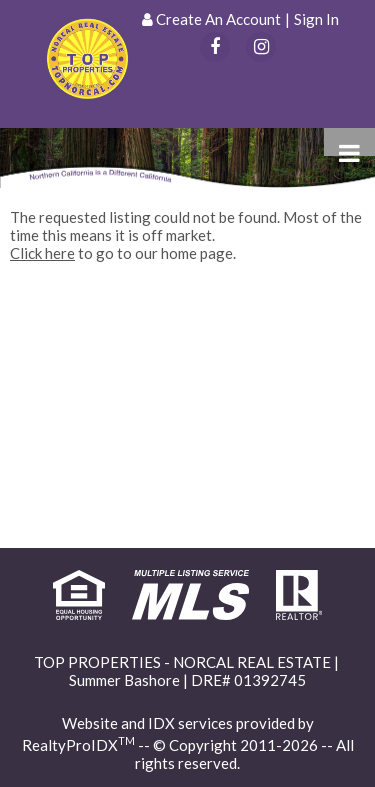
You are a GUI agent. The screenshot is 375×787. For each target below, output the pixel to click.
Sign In (316, 19)
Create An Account (218, 19)
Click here (42, 253)
